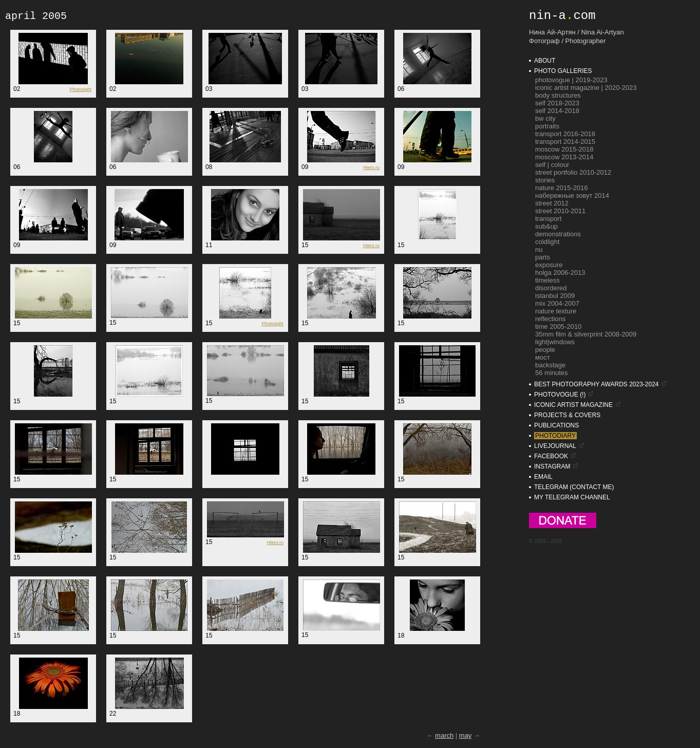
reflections (550, 319)
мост (543, 357)
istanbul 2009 (555, 296)
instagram (552, 466)
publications (556, 425)
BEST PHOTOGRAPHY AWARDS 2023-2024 (597, 384)
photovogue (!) (560, 395)
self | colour (552, 165)
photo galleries (563, 71)
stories (545, 180)
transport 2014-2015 (565, 142)
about (545, 61)
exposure (549, 265)
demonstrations (558, 234)
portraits (547, 126)
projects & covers (567, 415)
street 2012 (552, 203)
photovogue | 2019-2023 (571, 80)
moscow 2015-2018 (564, 149)
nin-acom (562, 16)
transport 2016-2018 (565, 134)
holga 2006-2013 (560, 273)
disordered (551, 288)
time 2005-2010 (558, 326)
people (545, 350)
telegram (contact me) (574, 487)
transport (548, 219)
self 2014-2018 (557, 111)
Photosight (80, 89)
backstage (550, 365)
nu (539, 249)
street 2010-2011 (560, 211)
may (466, 735)
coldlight (547, 242)
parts (543, 257)
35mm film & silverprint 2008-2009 (586, 334)
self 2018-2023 (557, 103)
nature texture (556, 311)
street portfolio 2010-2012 (573, 172)
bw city (545, 118)
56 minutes (552, 373)
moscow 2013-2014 (564, 157)
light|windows (555, 342)
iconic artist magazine (573, 405)
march (444, 735)
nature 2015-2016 (562, 188)
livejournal (555, 446)
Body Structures (558, 95)
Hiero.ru (371, 167)
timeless (547, 280)
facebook (551, 456)
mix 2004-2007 (557, 303)
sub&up (546, 226)
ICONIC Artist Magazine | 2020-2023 (586, 88)
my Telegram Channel (572, 497)
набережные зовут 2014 (572, 195)
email (543, 477)
